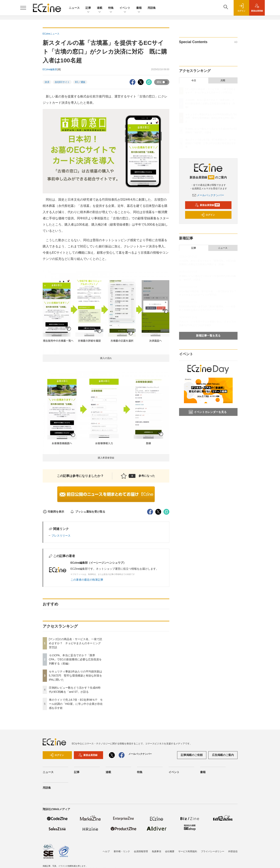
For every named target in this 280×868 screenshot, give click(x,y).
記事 (88, 8)
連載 (100, 8)
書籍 (139, 8)
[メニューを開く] (23, 8)
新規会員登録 (207, 205)
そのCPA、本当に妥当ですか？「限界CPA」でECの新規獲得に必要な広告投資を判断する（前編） (75, 659)
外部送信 (233, 851)
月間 (223, 81)
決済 (47, 82)
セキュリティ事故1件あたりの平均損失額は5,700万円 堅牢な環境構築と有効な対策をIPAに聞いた (76, 676)
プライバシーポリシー (213, 851)
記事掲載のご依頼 (192, 755)
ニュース (74, 8)
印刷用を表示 (53, 512)
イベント (125, 8)
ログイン (208, 215)
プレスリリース (61, 536)
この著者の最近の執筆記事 (87, 580)
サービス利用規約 (188, 851)
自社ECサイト (62, 82)
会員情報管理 (141, 851)
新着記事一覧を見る (208, 336)
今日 (194, 81)
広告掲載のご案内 (223, 755)
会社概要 (170, 851)
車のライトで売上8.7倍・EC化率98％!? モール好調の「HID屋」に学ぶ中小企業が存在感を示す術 (76, 704)
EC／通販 (80, 82)
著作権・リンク (122, 851)
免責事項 (156, 851)
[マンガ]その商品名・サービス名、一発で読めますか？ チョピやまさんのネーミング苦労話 (76, 643)
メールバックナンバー (208, 195)
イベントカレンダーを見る (208, 412)
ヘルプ (106, 851)
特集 (111, 8)
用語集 (152, 8)
